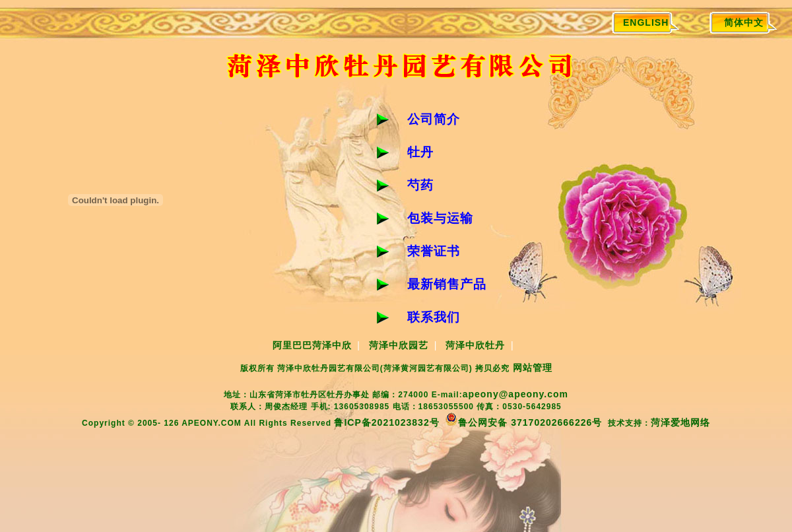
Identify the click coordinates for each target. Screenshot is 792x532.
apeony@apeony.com (515, 394)
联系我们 (434, 317)
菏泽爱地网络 (680, 422)
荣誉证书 (434, 251)
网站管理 (533, 368)
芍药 (420, 185)
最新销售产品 (447, 284)
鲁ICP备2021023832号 (386, 422)
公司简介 (434, 119)
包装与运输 (440, 218)
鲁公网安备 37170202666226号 (523, 422)
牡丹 (420, 152)
